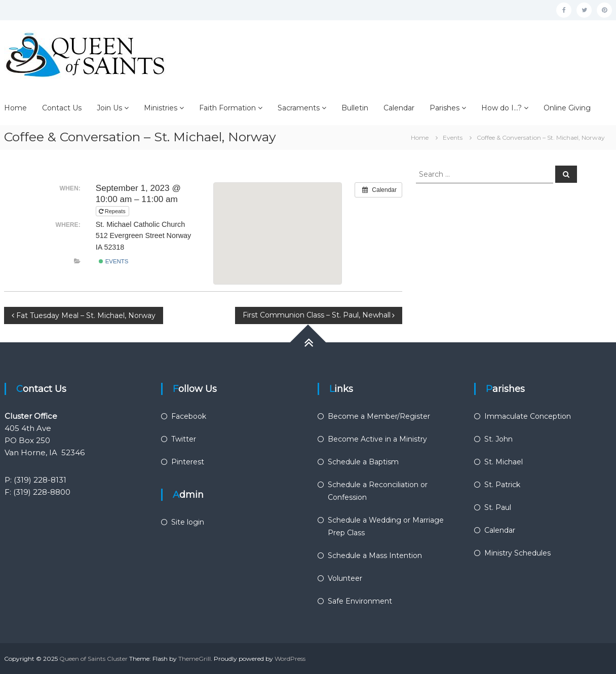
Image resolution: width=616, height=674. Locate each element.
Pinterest (188, 462)
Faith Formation (227, 108)
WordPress (290, 659)
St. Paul (498, 507)
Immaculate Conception (528, 416)
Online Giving (567, 108)
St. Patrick (502, 485)
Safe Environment (360, 601)
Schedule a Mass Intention (375, 556)
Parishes (445, 108)
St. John (498, 439)
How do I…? (502, 108)
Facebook (189, 416)
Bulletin (355, 108)
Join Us (109, 108)
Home (15, 108)
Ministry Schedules (517, 553)
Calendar (399, 108)
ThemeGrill (195, 659)
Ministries (161, 108)
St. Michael (504, 462)
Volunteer (345, 578)
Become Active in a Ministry (377, 439)
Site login (188, 522)
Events (113, 261)
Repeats (113, 211)
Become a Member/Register (379, 416)
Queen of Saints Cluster (93, 659)
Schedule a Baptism (363, 462)
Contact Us (62, 108)
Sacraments (299, 108)
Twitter (184, 439)
